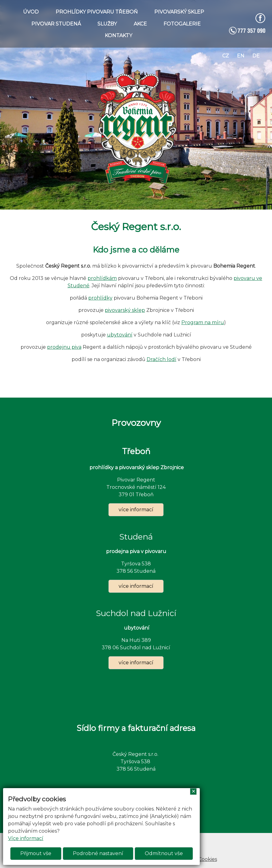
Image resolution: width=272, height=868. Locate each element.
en (241, 56)
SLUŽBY (107, 24)
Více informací (26, 838)
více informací (136, 510)
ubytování (120, 335)
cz (226, 56)
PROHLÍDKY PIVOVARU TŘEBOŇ (97, 12)
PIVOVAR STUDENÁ (56, 24)
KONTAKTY (118, 35)
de (256, 56)
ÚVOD (31, 12)
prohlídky (100, 298)
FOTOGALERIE (182, 24)
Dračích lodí (162, 359)
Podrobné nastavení (98, 853)
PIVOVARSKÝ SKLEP (179, 12)
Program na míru (203, 322)
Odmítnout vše (164, 853)
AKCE (140, 24)
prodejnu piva (64, 347)
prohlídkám (102, 278)
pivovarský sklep (125, 310)
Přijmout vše (36, 853)
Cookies (208, 859)
